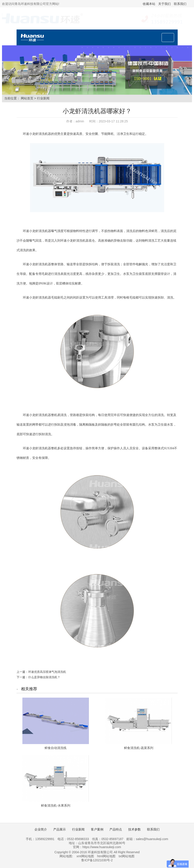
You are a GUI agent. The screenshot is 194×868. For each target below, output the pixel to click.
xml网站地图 (85, 856)
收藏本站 (149, 4)
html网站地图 (106, 856)
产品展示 (60, 829)
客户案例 (97, 829)
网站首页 (27, 98)
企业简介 (41, 829)
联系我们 (180, 4)
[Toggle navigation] (168, 38)
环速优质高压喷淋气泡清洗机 (47, 672)
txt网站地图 (127, 856)
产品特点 (116, 829)
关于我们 (164, 4)
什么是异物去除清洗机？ (44, 677)
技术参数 (134, 829)
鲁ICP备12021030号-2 (97, 860)
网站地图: (66, 856)
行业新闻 (43, 98)
